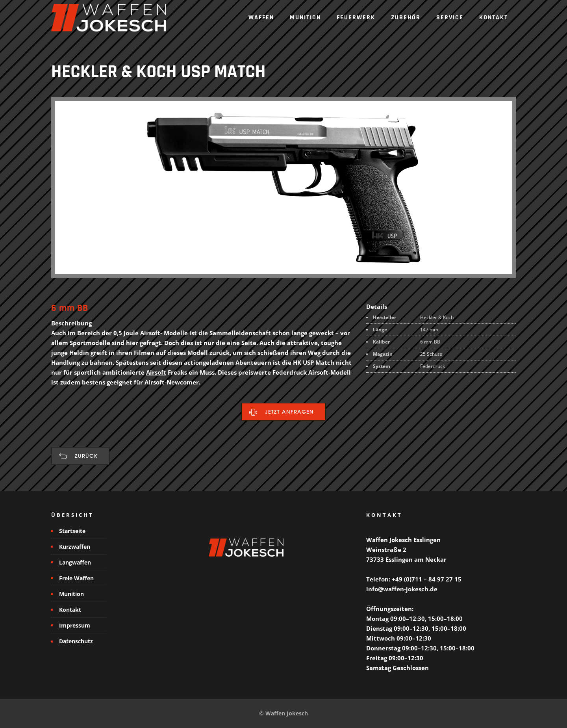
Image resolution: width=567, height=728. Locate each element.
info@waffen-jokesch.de (402, 589)
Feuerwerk (356, 18)
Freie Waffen (76, 578)
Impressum (75, 625)
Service (450, 18)
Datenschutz (76, 641)
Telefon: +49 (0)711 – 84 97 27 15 (414, 579)
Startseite (72, 531)
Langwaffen (75, 562)
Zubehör (406, 18)
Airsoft (156, 372)
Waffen (261, 18)
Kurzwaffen (75, 547)
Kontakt (494, 18)
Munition (305, 18)
